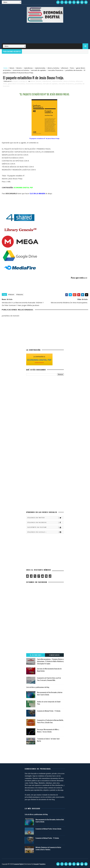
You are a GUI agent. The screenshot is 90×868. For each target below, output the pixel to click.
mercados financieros (56, 70)
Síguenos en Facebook (46, 523)
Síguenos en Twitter (46, 518)
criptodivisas (28, 68)
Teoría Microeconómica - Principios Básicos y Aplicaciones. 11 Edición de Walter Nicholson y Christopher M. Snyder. (50, 661)
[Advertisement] (45, 35)
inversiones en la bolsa (21, 70)
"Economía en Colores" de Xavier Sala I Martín (48, 740)
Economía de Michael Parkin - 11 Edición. (49, 711)
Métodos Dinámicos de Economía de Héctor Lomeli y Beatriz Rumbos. (48, 848)
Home (5, 68)
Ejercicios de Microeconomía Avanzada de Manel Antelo (49, 670)
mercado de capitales (39, 70)
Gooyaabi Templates (39, 864)
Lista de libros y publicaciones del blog (38, 687)
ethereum (65, 68)
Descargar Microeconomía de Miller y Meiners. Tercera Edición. (48, 730)
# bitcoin (11, 294)
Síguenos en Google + (46, 532)
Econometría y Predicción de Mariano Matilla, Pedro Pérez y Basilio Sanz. (50, 721)
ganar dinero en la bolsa (16, 84)
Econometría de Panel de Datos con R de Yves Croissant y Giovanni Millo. (49, 679)
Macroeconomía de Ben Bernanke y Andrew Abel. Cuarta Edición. (50, 693)
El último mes (36, 655)
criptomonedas (40, 68)
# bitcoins (20, 294)
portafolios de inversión (74, 70)
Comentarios (54, 655)
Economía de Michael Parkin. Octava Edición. (49, 829)
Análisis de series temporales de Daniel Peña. (49, 703)
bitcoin (12, 68)
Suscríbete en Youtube (46, 527)
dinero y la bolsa (53, 68)
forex (72, 68)
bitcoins (19, 68)
